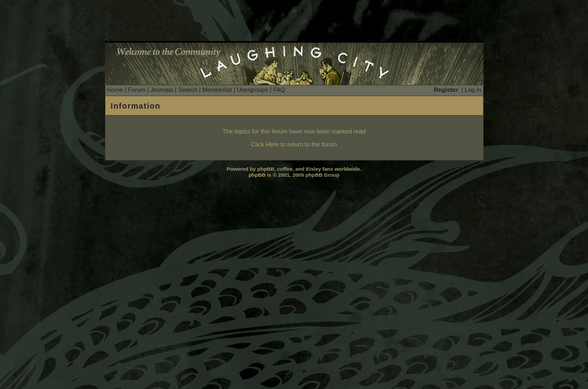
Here (272, 144)
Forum (136, 90)
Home (115, 90)
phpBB (257, 175)
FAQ (279, 90)
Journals (162, 90)
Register (446, 90)
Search (187, 90)
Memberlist (217, 90)
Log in (473, 90)
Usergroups (253, 90)
